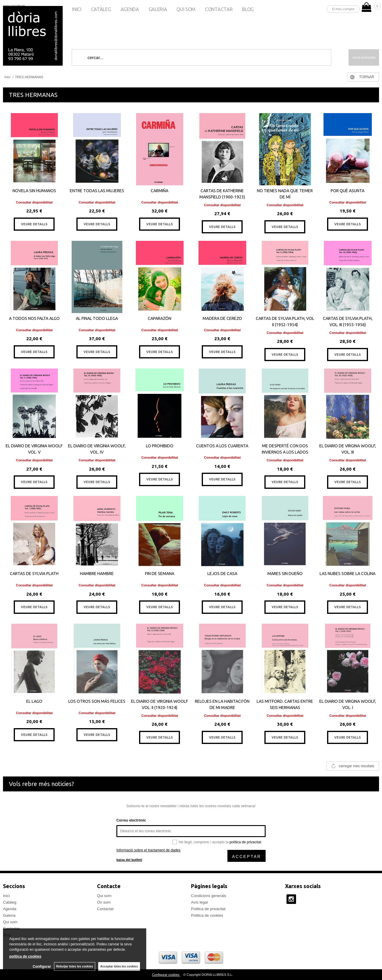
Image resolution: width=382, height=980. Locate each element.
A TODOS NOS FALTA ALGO (34, 318)
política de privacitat (245, 842)
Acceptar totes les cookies (119, 966)
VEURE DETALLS (34, 224)
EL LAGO (34, 701)
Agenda (130, 9)
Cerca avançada (364, 57)
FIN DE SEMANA (160, 574)
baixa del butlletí (129, 860)
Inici (77, 9)
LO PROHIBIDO (160, 446)
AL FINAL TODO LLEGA (97, 318)
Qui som (186, 9)
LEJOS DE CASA (222, 574)
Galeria (158, 9)
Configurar (42, 967)
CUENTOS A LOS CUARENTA (222, 446)
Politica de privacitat (208, 909)
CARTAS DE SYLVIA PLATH (34, 574)
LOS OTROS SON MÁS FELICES (97, 701)
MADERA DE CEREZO (222, 318)
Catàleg (101, 9)
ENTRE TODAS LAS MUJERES (97, 191)
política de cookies (25, 956)
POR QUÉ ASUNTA (348, 191)
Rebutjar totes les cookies (75, 966)
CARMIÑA (160, 191)
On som (104, 902)
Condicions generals (209, 896)
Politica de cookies (207, 915)
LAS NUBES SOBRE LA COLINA (348, 574)
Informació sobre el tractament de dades (148, 850)
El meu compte (343, 9)
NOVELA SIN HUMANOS (34, 191)
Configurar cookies (166, 975)
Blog (248, 9)
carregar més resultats (356, 766)
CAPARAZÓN (160, 318)
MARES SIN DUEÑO (285, 574)
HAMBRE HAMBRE (97, 574)
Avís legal (199, 902)
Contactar (219, 9)
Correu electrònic (131, 820)
